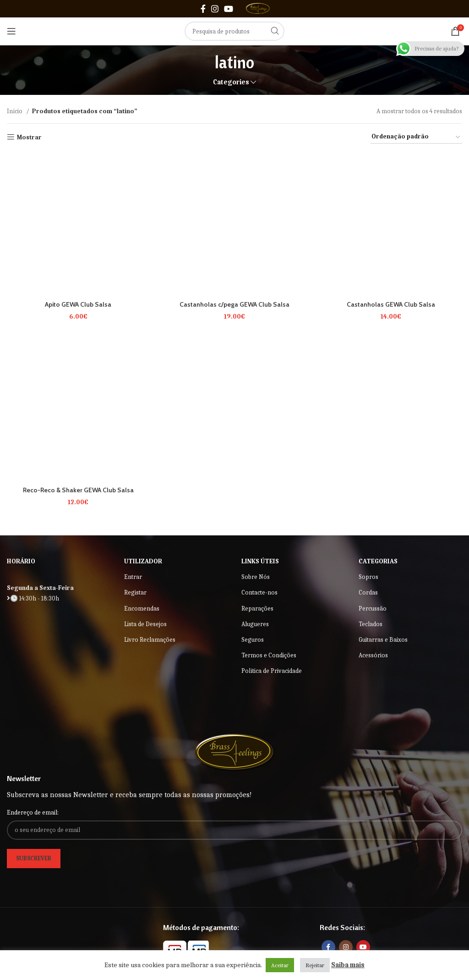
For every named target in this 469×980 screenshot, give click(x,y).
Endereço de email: (33, 812)
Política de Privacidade (272, 671)
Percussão (373, 608)
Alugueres (255, 624)
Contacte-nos (259, 592)
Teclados (371, 624)
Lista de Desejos (145, 624)
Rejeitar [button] (315, 965)
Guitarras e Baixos (383, 640)
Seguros (253, 640)
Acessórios (373, 655)
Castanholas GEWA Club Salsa (391, 304)
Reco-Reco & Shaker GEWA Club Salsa (78, 490)
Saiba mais (348, 965)
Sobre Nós (256, 577)
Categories (231, 82)
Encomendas (142, 608)
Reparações (257, 608)
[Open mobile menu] (11, 31)
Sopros (368, 577)
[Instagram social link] (215, 9)
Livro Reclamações (150, 640)
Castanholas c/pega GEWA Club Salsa (234, 304)
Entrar (133, 577)
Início (15, 111)
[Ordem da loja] (416, 137)
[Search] (234, 31)
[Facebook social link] (203, 9)
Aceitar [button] (280, 965)
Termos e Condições (269, 655)
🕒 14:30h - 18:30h (33, 598)
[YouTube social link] (229, 9)
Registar (135, 592)
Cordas (368, 592)
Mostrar (29, 137)
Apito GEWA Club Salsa (78, 304)
